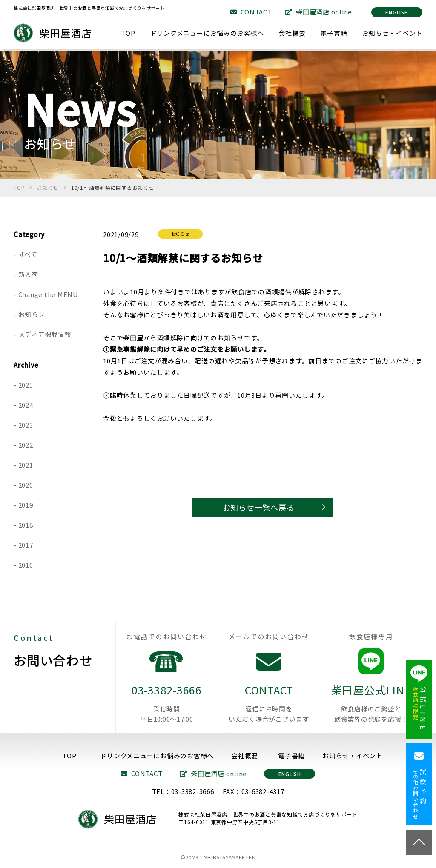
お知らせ (32, 314)
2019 (26, 505)
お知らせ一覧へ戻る (259, 507)
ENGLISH (397, 12)
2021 (26, 465)
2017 (26, 545)
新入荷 (28, 274)
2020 (26, 485)
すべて (28, 254)
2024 (26, 405)
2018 (26, 525)
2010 (26, 565)
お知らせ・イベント (392, 33)
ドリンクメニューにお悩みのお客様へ (207, 33)
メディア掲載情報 (45, 334)
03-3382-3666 (167, 703)
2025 (26, 385)
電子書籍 (334, 33)
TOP (128, 33)
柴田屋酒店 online (319, 12)
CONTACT (251, 12)
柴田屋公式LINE (371, 703)
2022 (26, 445)
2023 (26, 425)
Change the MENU (48, 294)
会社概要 (292, 33)
